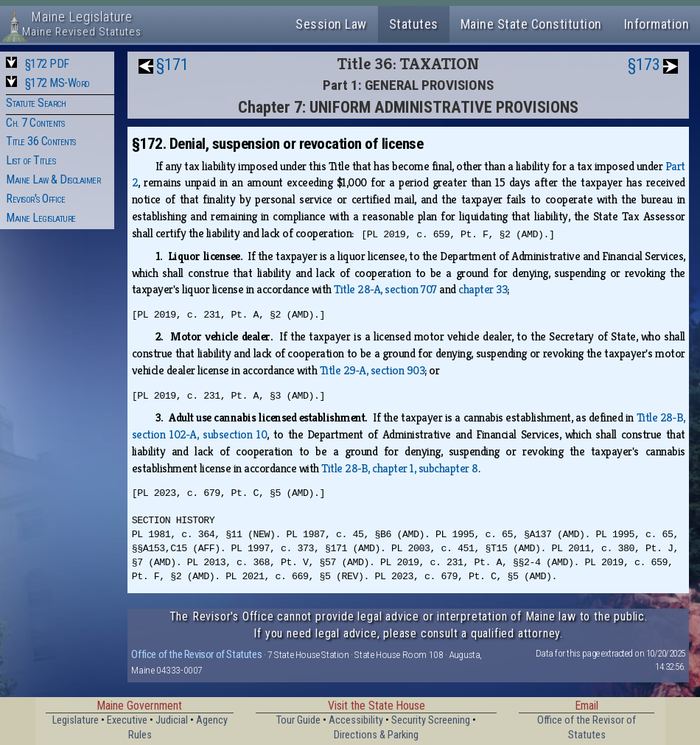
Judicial (172, 720)
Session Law (331, 24)
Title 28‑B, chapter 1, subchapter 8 (400, 468)
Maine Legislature (41, 218)
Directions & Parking (376, 735)
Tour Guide (298, 720)
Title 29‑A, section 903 (372, 370)
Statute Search (36, 103)
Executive (127, 720)
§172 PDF (47, 64)
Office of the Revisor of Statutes (196, 654)
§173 (644, 64)
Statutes (414, 24)
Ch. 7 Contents (35, 123)
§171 (172, 64)
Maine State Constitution (531, 24)
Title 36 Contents (41, 141)
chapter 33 (483, 289)
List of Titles (31, 160)
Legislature (76, 720)
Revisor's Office (35, 199)
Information (657, 24)
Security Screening (431, 720)
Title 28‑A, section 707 (385, 289)
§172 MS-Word (57, 83)
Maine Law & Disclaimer (53, 179)
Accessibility (356, 720)
